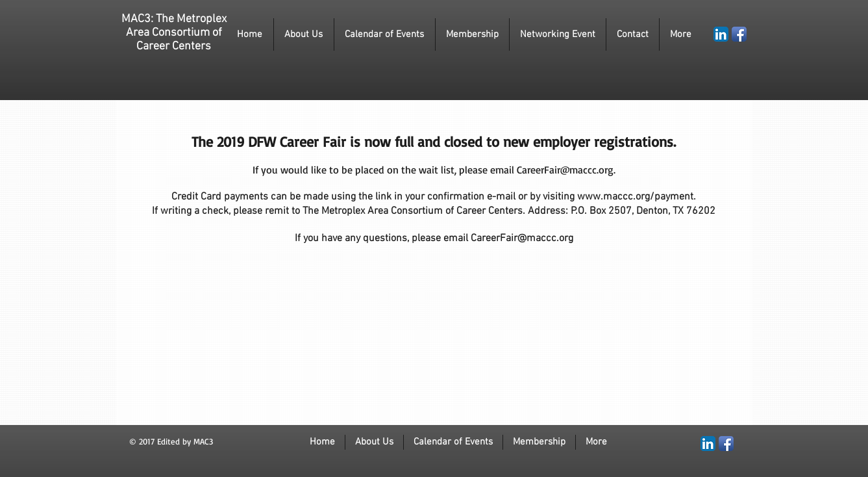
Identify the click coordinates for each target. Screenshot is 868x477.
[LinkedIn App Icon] (721, 34)
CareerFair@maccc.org (565, 170)
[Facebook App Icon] (739, 34)
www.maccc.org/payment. (637, 197)
